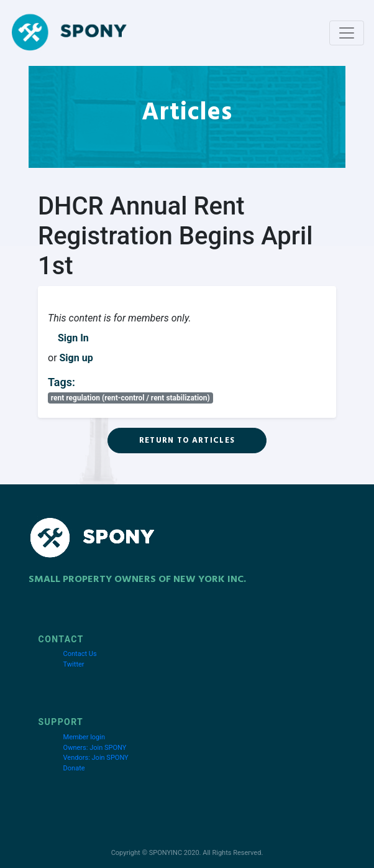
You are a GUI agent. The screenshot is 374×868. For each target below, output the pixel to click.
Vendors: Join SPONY (96, 758)
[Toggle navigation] (347, 33)
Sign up (76, 358)
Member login (84, 737)
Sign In (73, 338)
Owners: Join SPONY (95, 748)
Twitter (74, 664)
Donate (74, 768)
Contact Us (80, 654)
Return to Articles (187, 440)
